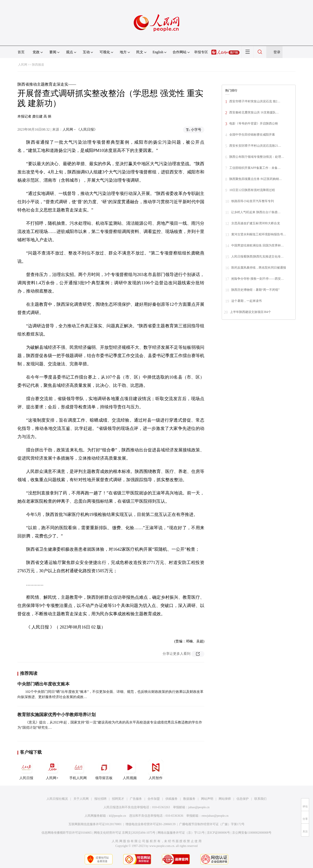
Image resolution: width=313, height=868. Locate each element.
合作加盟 (154, 799)
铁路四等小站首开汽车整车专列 (253, 201)
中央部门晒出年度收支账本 (43, 684)
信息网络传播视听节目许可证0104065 (67, 833)
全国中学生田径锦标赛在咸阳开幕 (252, 135)
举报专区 (201, 52)
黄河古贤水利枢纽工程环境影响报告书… (259, 234)
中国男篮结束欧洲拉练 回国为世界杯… (258, 245)
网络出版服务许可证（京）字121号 (181, 833)
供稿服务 (171, 799)
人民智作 (156, 770)
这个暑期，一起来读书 (246, 301)
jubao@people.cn (199, 807)
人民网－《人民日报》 (80, 129)
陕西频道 (38, 65)
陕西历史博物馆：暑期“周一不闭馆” (255, 290)
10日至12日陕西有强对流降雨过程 (252, 190)
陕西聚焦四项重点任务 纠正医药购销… (256, 179)
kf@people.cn (117, 816)
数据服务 (189, 799)
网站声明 (207, 799)
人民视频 (130, 770)
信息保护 (243, 799)
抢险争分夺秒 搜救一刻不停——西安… (258, 279)
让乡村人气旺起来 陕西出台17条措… (256, 212)
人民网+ (52, 770)
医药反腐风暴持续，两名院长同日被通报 (259, 268)
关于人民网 (81, 799)
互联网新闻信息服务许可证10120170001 (95, 824)
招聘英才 (118, 799)
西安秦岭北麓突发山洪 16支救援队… (254, 112)
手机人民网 (78, 770)
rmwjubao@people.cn (215, 816)
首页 (21, 52)
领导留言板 (104, 770)
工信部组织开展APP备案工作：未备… (255, 168)
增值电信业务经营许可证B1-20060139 (151, 824)
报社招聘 (100, 799)
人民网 (23, 65)
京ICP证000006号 (218, 833)
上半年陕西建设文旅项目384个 (251, 312)
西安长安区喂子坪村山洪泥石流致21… (255, 146)
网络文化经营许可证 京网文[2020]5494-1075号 (125, 833)
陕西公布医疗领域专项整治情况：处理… (257, 157)
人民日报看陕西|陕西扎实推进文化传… (257, 257)
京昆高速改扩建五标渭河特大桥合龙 (256, 223)
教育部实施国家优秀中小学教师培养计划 (57, 715)
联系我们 (260, 799)
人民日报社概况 (57, 799)
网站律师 (225, 799)
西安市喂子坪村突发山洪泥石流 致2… (255, 101)
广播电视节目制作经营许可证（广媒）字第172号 (212, 824)
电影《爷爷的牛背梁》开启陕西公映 (254, 124)
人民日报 (26, 770)
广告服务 (136, 799)
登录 (277, 52)
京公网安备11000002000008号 (252, 833)
